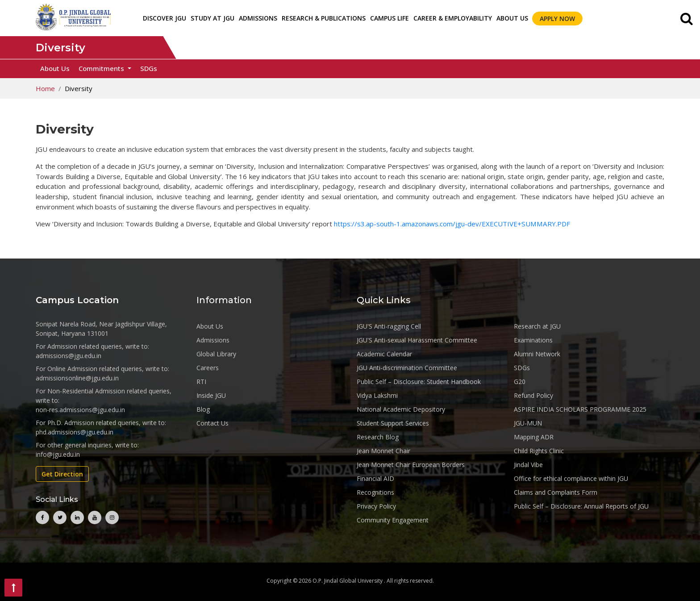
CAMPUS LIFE (390, 18)
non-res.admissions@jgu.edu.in (80, 410)
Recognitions (375, 492)
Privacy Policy (376, 506)
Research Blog (378, 437)
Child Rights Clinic (539, 451)
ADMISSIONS (258, 18)
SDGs (149, 68)
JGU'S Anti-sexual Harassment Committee (417, 340)
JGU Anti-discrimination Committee (407, 368)
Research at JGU (537, 326)
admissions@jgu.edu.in (69, 356)
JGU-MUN (528, 423)
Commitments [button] (102, 68)
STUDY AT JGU (212, 18)
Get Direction (62, 474)
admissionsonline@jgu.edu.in (77, 378)
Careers (208, 368)
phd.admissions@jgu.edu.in (75, 432)
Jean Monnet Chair (383, 451)
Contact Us (212, 423)
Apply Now (557, 19)
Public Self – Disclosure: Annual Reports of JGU (581, 506)
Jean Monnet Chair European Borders (411, 465)
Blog (203, 409)
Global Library (216, 354)
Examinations (533, 340)
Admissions (213, 340)
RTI (201, 382)
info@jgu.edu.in (58, 454)
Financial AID (375, 478)
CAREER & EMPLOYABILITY (453, 18)
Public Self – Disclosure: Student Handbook (419, 382)
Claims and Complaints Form (556, 492)
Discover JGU (165, 18)
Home (45, 88)
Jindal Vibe (528, 465)
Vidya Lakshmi (377, 395)
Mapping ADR (534, 437)
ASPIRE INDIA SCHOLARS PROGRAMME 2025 (580, 409)
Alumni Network (537, 354)
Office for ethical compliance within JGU (571, 478)
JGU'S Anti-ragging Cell (389, 326)
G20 (520, 382)
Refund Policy (533, 395)
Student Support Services (393, 423)
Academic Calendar (384, 354)
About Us (512, 18)
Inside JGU (211, 395)
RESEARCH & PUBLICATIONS (324, 18)
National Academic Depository (401, 409)
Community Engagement (393, 520)
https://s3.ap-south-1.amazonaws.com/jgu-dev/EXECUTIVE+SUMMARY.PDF (452, 224)
